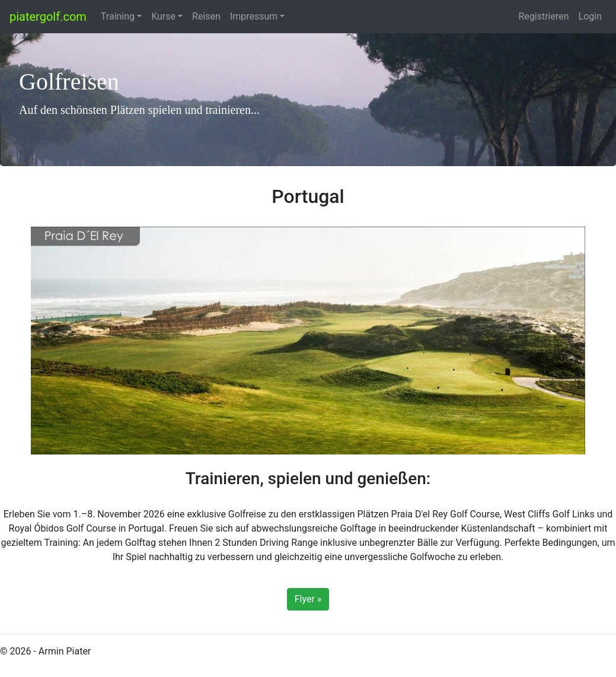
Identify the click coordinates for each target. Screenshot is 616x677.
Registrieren (543, 16)
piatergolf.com (48, 17)
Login (590, 16)
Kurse (163, 16)
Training (118, 16)
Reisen (206, 16)
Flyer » (308, 599)
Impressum (254, 16)
